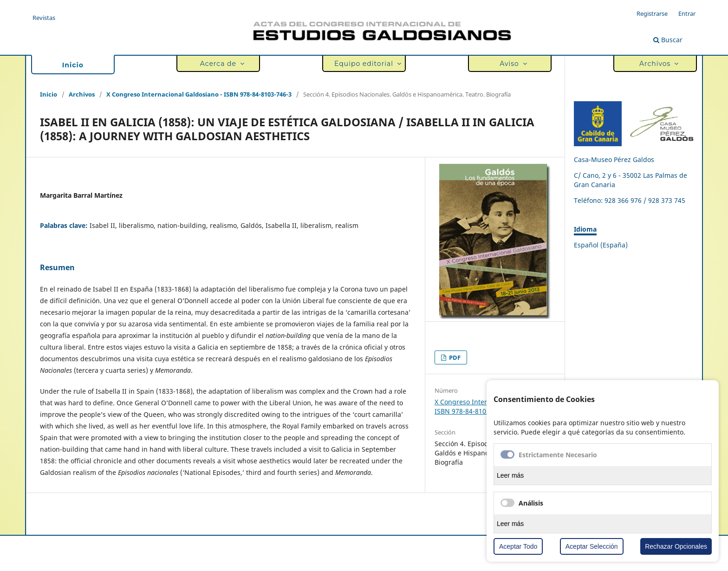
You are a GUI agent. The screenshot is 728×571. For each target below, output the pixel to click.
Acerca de (220, 64)
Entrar (687, 13)
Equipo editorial (366, 64)
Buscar (668, 40)
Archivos (657, 64)
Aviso (512, 64)
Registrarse (652, 13)
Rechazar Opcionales (676, 546)
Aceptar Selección (592, 546)
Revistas (44, 18)
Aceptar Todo (518, 546)
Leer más (510, 475)
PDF (454, 357)
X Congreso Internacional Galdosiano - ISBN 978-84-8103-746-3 (199, 94)
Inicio (73, 65)
